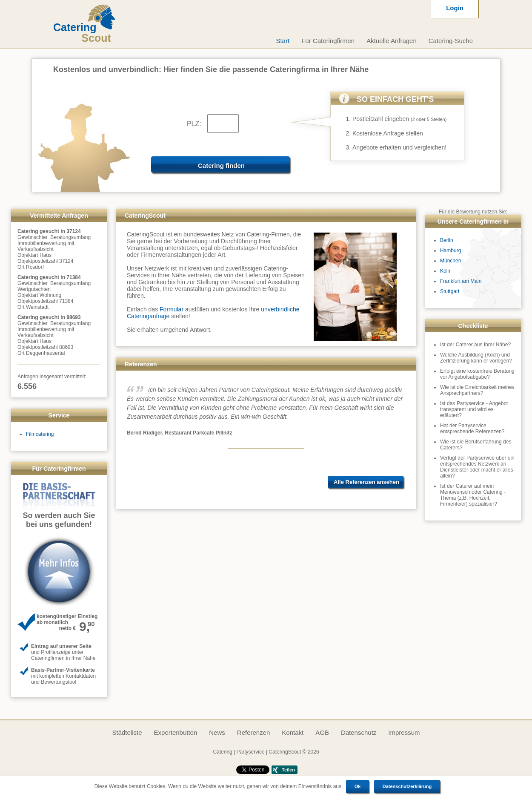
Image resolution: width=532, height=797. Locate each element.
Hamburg (450, 250)
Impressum (404, 732)
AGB (322, 732)
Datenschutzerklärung (407, 786)
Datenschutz (359, 732)
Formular (172, 309)
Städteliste (127, 732)
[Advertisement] (266, 580)
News (217, 732)
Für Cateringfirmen (328, 41)
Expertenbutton (176, 732)
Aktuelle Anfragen (392, 41)
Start (283, 41)
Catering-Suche (451, 41)
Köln (445, 271)
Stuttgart (450, 291)
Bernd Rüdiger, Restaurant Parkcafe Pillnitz (179, 433)
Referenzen (254, 732)
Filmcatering (40, 434)
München (450, 261)
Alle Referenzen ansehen (366, 482)
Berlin (447, 240)
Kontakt (293, 732)
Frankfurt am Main (461, 281)
